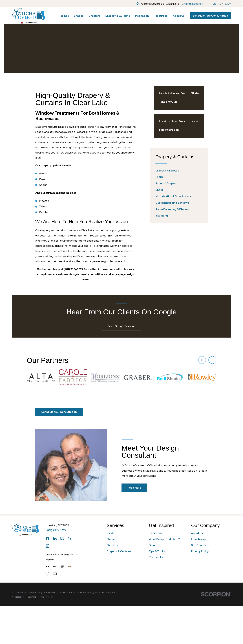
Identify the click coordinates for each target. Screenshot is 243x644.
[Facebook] (47, 539)
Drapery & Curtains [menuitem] (118, 16)
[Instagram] (47, 546)
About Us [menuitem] (179, 16)
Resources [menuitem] (161, 16)
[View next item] (212, 360)
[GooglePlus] (62, 539)
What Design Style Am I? (164, 539)
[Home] (29, 16)
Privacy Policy (200, 551)
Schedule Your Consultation (210, 16)
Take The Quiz (168, 102)
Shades (111, 539)
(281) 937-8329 (222, 4)
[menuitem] (179, 170)
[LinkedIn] (55, 539)
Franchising (198, 539)
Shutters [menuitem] (95, 16)
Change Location (192, 4)
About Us (197, 533)
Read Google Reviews (122, 326)
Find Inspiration (169, 130)
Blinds (110, 533)
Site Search (199, 545)
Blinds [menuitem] (65, 16)
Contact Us (156, 557)
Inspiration (156, 533)
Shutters (112, 545)
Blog (152, 545)
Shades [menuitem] (79, 16)
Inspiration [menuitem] (142, 16)
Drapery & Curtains (119, 551)
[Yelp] (69, 539)
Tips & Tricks (157, 551)
